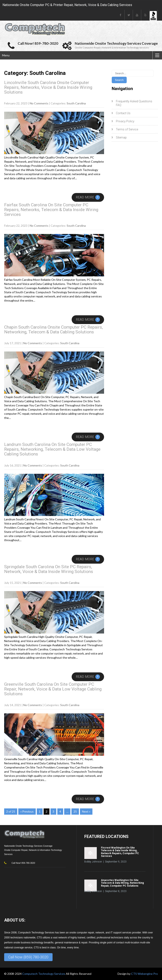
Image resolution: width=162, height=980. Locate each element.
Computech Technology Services (44, 974)
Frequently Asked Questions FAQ (134, 103)
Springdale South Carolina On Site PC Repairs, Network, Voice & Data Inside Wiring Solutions (49, 569)
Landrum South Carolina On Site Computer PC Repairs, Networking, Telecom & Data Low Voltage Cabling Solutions (52, 449)
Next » (86, 811)
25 (75, 811)
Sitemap (121, 137)
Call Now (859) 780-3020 (28, 957)
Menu (6, 55)
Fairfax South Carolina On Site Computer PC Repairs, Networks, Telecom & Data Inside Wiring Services (51, 210)
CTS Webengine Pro (144, 974)
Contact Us (123, 113)
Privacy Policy (125, 121)
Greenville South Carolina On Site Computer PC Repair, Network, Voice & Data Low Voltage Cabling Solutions (53, 689)
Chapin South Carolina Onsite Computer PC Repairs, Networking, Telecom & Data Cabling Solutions (53, 330)
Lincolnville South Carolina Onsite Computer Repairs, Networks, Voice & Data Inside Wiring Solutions (48, 87)
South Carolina (76, 103)
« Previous (27, 811)
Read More (88, 197)
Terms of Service (127, 129)
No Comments (39, 103)
